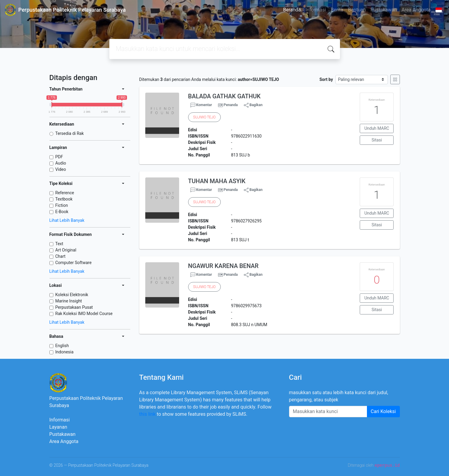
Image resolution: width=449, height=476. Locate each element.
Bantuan (357, 10)
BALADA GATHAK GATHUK (224, 96)
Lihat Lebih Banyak (67, 220)
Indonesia (65, 352)
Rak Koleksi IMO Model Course (84, 314)
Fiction (62, 205)
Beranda (292, 10)
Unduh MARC (377, 128)
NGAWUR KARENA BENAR (223, 266)
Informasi (316, 10)
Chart (61, 256)
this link (148, 414)
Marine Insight (69, 301)
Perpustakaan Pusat (74, 307)
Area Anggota (416, 10)
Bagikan (253, 105)
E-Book (62, 212)
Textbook (64, 199)
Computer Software (74, 263)
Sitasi (377, 140)
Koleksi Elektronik (72, 295)
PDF (59, 157)
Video (61, 169)
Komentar (201, 105)
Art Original (66, 250)
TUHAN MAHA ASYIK (217, 181)
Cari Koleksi (383, 411)
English (62, 346)
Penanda (231, 105)
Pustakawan (384, 10)
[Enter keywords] (328, 412)
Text (59, 244)
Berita (337, 10)
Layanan (58, 427)
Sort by (326, 79)
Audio (61, 163)
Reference (65, 193)
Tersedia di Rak (70, 133)
